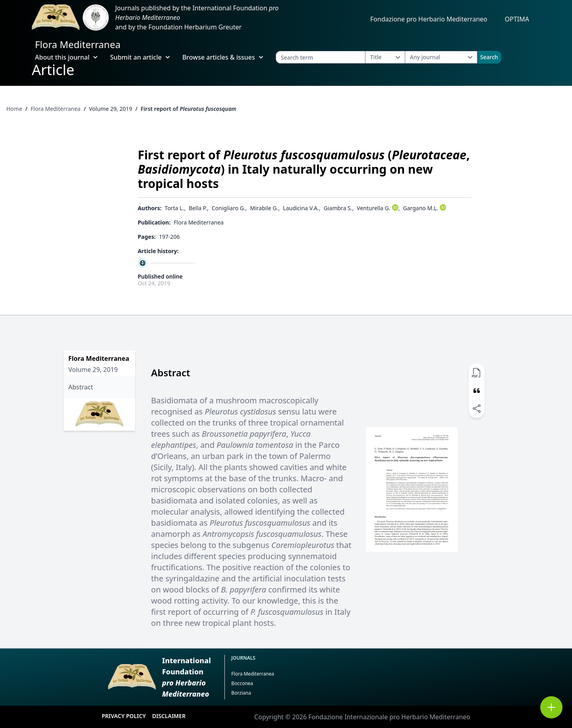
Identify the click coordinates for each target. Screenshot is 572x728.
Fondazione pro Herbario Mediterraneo (429, 19)
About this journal (66, 57)
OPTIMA (517, 19)
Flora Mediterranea (78, 44)
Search (489, 57)
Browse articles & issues (223, 57)
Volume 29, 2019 (111, 109)
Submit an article (140, 57)
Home (14, 109)
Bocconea (242, 683)
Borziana (241, 693)
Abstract (81, 387)
